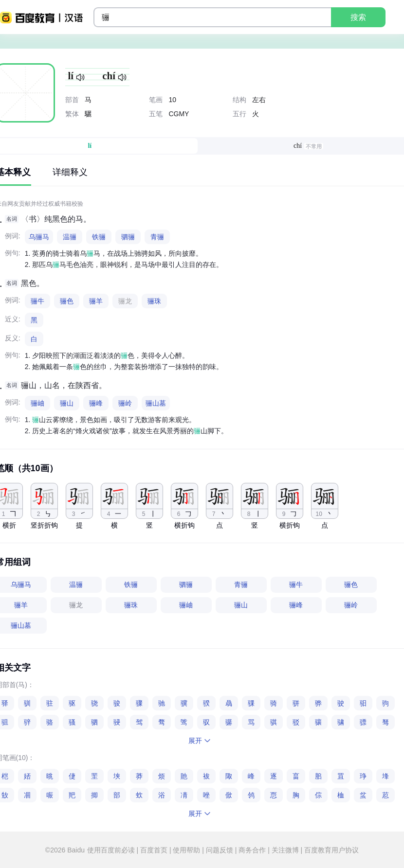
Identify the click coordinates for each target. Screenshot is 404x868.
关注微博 (285, 850)
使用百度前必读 (112, 850)
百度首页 (154, 850)
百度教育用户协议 (331, 850)
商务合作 (252, 850)
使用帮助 (187, 850)
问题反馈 (220, 850)
